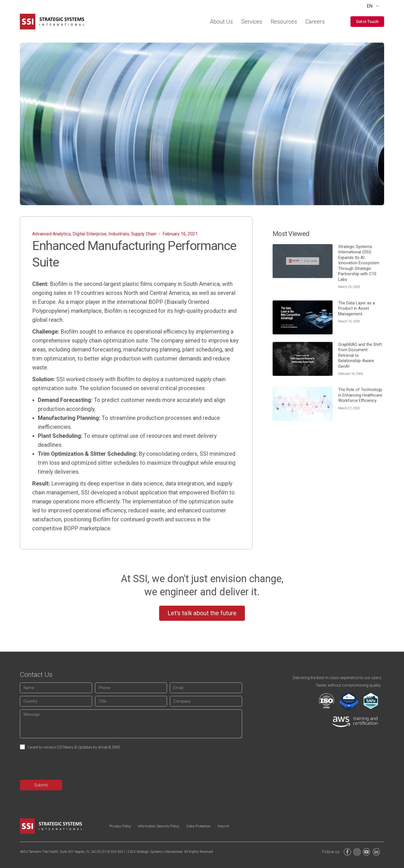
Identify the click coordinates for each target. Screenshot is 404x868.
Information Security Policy (172, 826)
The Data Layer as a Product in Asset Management (357, 308)
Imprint (252, 826)
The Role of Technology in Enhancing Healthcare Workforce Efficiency (360, 395)
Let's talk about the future (202, 613)
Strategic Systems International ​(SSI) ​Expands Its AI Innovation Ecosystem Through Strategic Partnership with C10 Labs (359, 263)
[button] (367, 22)
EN (370, 6)
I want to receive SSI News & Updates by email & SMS (74, 747)
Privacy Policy (124, 826)
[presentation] (62, 766)
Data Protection (220, 826)
